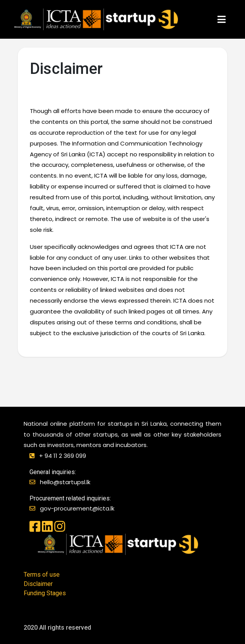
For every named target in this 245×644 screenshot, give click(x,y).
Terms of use (42, 575)
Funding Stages (45, 593)
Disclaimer (38, 584)
